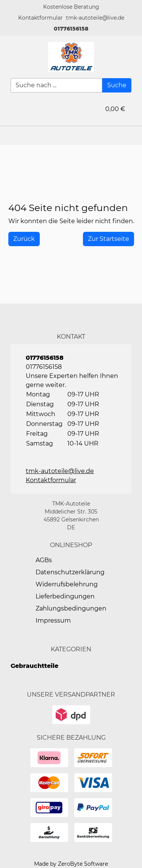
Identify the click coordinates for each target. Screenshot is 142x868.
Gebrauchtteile (34, 666)
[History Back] (24, 239)
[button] (41, 18)
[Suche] (117, 85)
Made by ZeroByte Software (71, 864)
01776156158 (71, 29)
